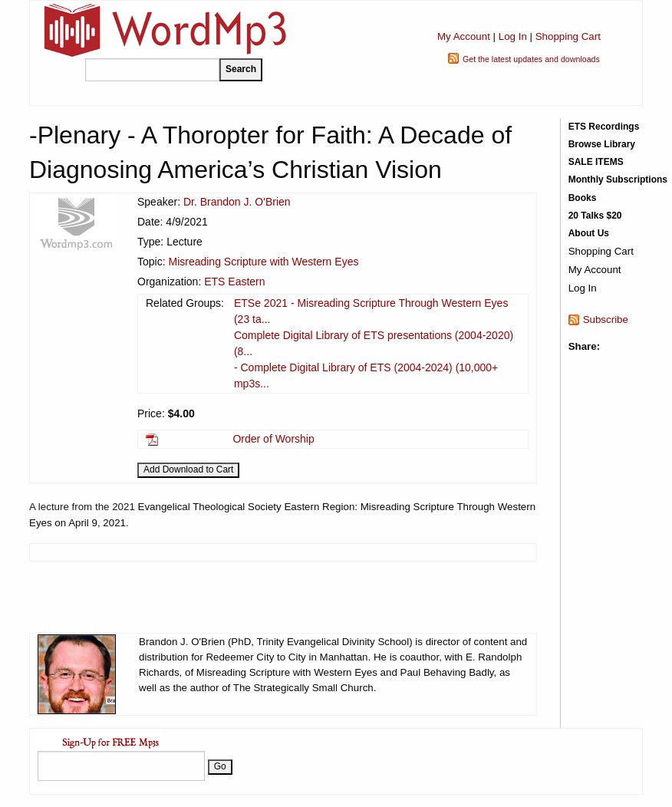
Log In (513, 36)
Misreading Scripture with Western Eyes (263, 262)
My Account (464, 36)
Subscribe (606, 320)
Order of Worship (273, 439)
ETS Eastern (234, 282)
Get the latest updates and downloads (531, 59)
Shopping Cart (568, 36)
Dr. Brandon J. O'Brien (237, 202)
